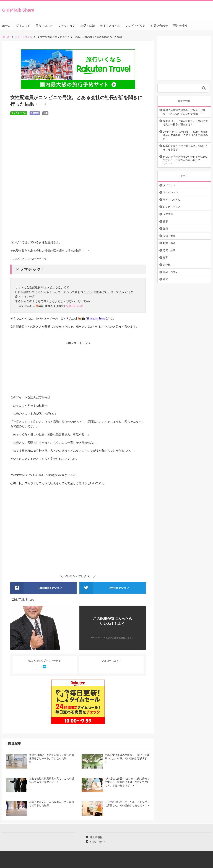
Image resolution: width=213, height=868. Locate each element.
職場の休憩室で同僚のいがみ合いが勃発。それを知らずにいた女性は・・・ (184, 112)
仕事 (45, 113)
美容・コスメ (44, 26)
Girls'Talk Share (18, 10)
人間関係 (35, 113)
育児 (165, 279)
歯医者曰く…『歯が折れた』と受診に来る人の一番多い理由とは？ (185, 123)
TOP (6, 37)
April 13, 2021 (75, 306)
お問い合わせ (159, 26)
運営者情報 (180, 26)
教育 (165, 258)
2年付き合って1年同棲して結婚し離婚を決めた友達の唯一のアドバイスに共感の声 (186, 135)
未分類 (167, 265)
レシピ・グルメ (135, 26)
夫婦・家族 (169, 236)
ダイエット (23, 26)
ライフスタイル (110, 26)
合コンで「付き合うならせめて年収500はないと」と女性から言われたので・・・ (185, 160)
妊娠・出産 (169, 243)
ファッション (67, 26)
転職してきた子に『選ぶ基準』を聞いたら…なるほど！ (185, 148)
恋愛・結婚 (88, 26)
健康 (165, 229)
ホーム (6, 26)
